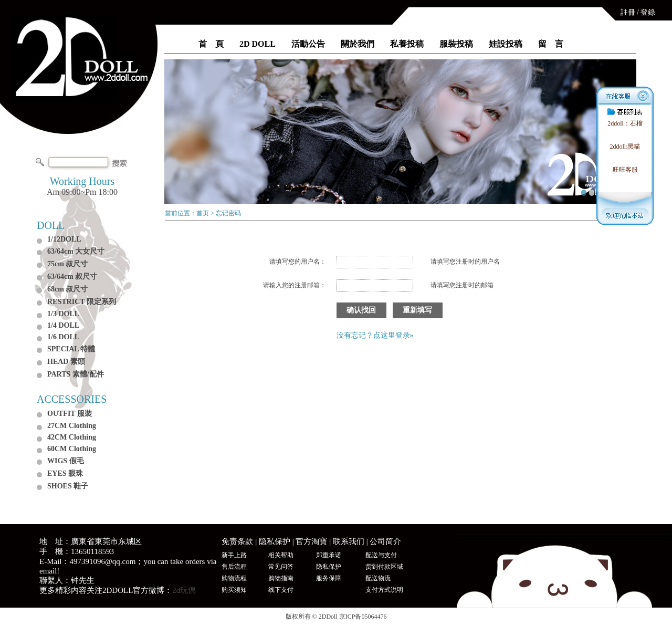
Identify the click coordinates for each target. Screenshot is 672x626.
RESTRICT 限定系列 (82, 302)
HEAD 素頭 (66, 362)
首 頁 (211, 44)
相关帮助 (281, 555)
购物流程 (234, 578)
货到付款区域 (384, 567)
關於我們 (358, 44)
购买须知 (234, 590)
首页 (203, 213)
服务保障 (329, 578)
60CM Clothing (72, 449)
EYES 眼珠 (65, 473)
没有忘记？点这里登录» (375, 335)
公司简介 (385, 541)
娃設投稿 (506, 44)
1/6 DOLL (63, 337)
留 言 (551, 44)
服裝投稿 (456, 44)
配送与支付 (381, 555)
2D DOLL (258, 44)
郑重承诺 (329, 555)
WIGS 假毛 (66, 461)
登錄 (648, 12)
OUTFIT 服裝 (70, 414)
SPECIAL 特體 (71, 349)
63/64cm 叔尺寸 (72, 277)
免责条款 (237, 541)
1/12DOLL (64, 239)
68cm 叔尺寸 (67, 289)
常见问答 (281, 567)
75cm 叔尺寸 (67, 264)
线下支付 (281, 590)
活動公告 (308, 44)
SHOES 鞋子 (68, 486)
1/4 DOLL (63, 325)
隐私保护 (275, 541)
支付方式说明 (384, 590)
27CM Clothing (72, 426)
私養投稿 (407, 44)
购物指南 (281, 578)
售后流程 (234, 567)
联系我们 (349, 541)
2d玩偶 (184, 590)
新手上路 (234, 555)
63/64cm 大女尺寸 (76, 251)
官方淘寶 (311, 541)
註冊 (628, 12)
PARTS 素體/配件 (76, 374)
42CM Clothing (72, 437)
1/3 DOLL (63, 314)
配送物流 (378, 578)
